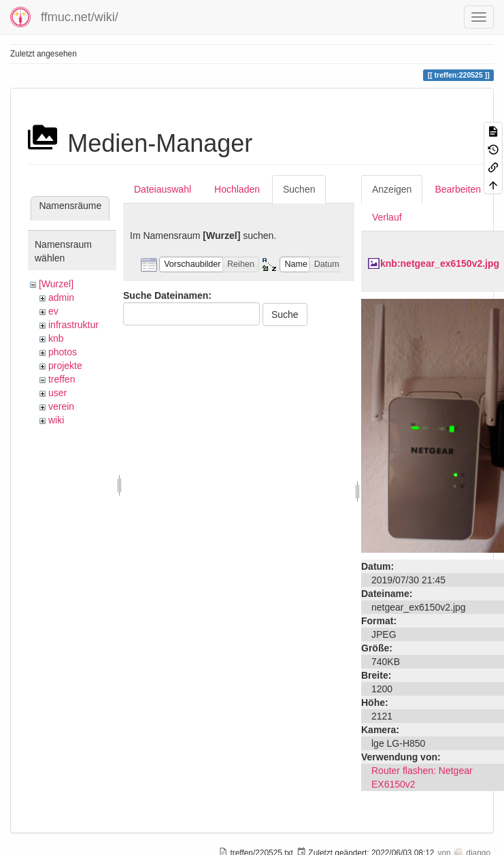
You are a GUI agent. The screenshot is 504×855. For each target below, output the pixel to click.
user (57, 393)
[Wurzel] (56, 284)
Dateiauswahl (163, 189)
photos (63, 352)
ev (53, 311)
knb (56, 338)
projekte (65, 366)
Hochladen (237, 189)
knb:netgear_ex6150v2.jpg (440, 263)
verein (61, 406)
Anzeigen (392, 189)
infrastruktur (73, 325)
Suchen (299, 189)
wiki (56, 420)
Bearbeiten (458, 189)
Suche (285, 314)
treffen (62, 379)
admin (61, 297)
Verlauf (387, 217)
